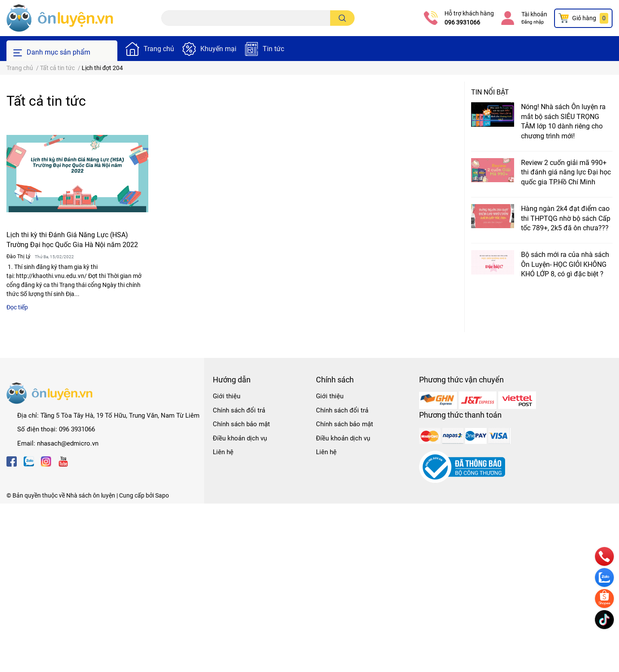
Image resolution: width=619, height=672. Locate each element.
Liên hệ (223, 452)
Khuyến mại (218, 49)
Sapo (162, 495)
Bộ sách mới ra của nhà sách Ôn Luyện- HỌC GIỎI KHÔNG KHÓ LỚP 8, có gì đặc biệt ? (565, 264)
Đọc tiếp (17, 307)
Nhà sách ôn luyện (91, 495)
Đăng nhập (533, 22)
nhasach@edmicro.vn (68, 443)
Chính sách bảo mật (241, 424)
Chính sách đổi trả (239, 410)
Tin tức (273, 49)
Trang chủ (159, 49)
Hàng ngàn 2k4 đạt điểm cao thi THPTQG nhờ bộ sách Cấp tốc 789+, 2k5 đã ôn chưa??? (566, 218)
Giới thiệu (227, 396)
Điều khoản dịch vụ (240, 438)
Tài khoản (534, 14)
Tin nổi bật (490, 92)
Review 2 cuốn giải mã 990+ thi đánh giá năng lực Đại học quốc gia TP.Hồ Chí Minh (566, 172)
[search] (342, 18)
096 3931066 (462, 22)
